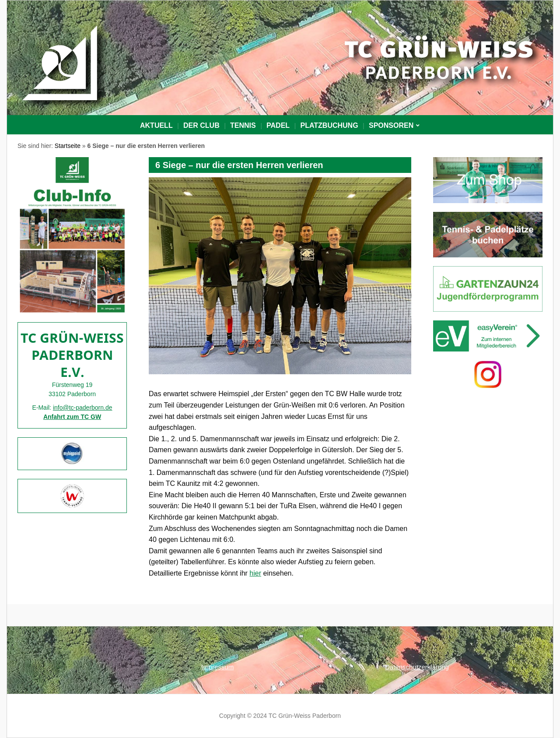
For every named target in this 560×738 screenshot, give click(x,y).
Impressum (217, 667)
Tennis (243, 125)
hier (255, 573)
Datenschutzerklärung (417, 667)
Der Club (201, 125)
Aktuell (156, 125)
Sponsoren (391, 125)
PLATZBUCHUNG (329, 125)
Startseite (68, 146)
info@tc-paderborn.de (83, 408)
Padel (278, 125)
